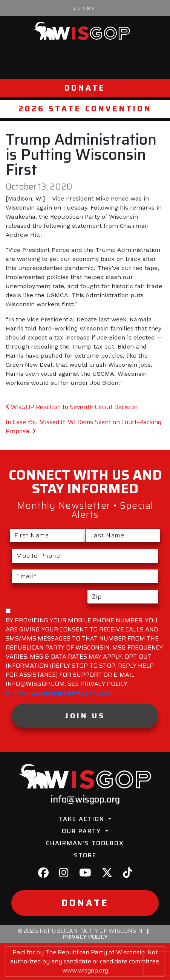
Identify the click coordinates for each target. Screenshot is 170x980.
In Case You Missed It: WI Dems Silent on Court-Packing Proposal (83, 427)
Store (85, 855)
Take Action (83, 819)
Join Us (85, 716)
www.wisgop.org (85, 970)
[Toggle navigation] (85, 64)
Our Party (83, 831)
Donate (85, 88)
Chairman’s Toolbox (85, 843)
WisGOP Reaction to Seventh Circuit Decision (72, 407)
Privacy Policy (85, 937)
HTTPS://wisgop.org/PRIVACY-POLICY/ (59, 693)
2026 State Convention (85, 109)
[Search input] (87, 8)
